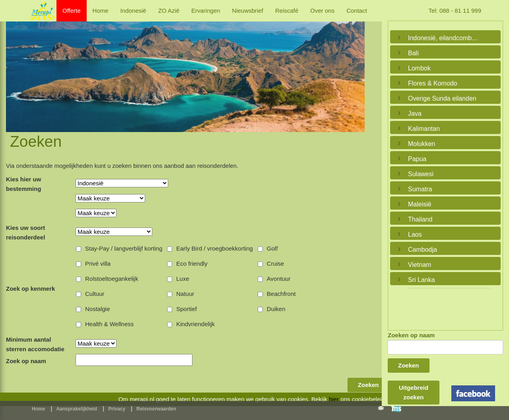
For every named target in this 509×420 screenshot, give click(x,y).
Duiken (276, 309)
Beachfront (281, 294)
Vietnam (420, 265)
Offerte (72, 11)
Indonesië (133, 11)
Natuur (185, 294)
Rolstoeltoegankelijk (112, 279)
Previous (14, 68)
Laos (415, 234)
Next (357, 68)
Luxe (183, 279)
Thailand (420, 219)
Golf (272, 248)
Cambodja (423, 250)
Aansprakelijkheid (77, 409)
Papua (417, 159)
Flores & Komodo (433, 83)
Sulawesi (421, 174)
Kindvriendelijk (195, 324)
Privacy (117, 409)
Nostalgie (98, 309)
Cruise (275, 263)
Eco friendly (192, 263)
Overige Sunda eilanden (442, 98)
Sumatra (420, 189)
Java (415, 114)
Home (101, 11)
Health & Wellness (109, 324)
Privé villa (98, 263)
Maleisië (420, 204)
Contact (357, 11)
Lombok (419, 68)
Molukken (422, 144)
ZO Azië (169, 11)
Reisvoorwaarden (156, 409)
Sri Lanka (422, 280)
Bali (413, 53)
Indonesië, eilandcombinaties (443, 38)
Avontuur (279, 279)
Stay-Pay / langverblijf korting (124, 248)
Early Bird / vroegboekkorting (215, 248)
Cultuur (95, 294)
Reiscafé (287, 11)
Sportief (187, 309)
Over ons (322, 11)
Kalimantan (424, 129)
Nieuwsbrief (248, 11)
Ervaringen (206, 11)
